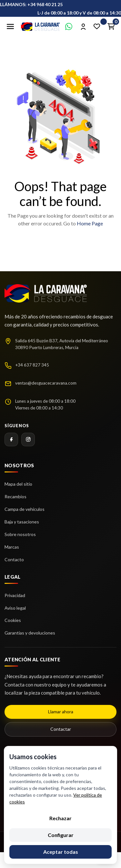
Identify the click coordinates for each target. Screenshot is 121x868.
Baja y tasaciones (22, 522)
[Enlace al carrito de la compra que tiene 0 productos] (111, 26)
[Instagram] (28, 439)
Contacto (14, 559)
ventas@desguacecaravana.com (46, 383)
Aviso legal (15, 608)
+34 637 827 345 (32, 365)
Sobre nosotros (20, 534)
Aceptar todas (61, 852)
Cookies (13, 620)
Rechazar (60, 818)
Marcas (12, 547)
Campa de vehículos (25, 509)
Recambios (15, 496)
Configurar (61, 835)
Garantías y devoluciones (30, 633)
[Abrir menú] (10, 26)
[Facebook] (11, 439)
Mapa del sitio (18, 484)
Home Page (90, 223)
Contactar (61, 729)
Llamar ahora (61, 712)
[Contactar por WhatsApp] (69, 26)
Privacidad (15, 595)
